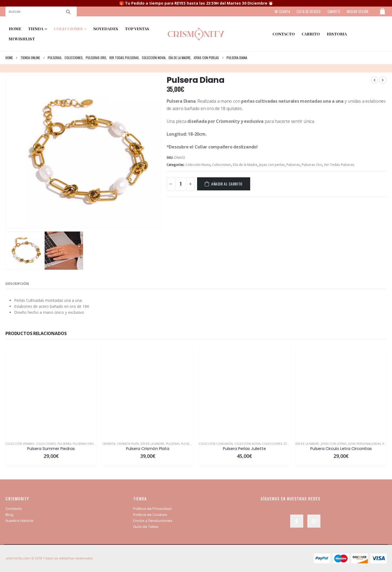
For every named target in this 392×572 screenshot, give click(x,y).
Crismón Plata (128, 444)
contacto (284, 34)
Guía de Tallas (146, 527)
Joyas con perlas (272, 165)
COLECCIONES (68, 29)
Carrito (311, 34)
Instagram (314, 521)
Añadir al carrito (227, 184)
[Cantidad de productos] (181, 184)
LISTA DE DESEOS (309, 11)
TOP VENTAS (137, 29)
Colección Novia (198, 165)
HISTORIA (337, 34)
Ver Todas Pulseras (339, 165)
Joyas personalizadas (364, 444)
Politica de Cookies (150, 515)
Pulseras (293, 165)
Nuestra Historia (19, 521)
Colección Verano (20, 444)
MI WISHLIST (22, 39)
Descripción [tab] (17, 284)
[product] (51, 392)
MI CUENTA (282, 11)
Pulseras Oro (312, 165)
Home (15, 29)
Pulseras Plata (192, 444)
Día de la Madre (245, 165)
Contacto (14, 509)
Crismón (109, 444)
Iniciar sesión (358, 11)
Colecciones (222, 165)
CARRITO (334, 11)
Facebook (297, 521)
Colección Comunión (216, 444)
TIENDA (36, 29)
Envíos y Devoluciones (153, 521)
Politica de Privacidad (152, 509)
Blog (9, 515)
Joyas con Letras (333, 444)
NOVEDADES (106, 29)
